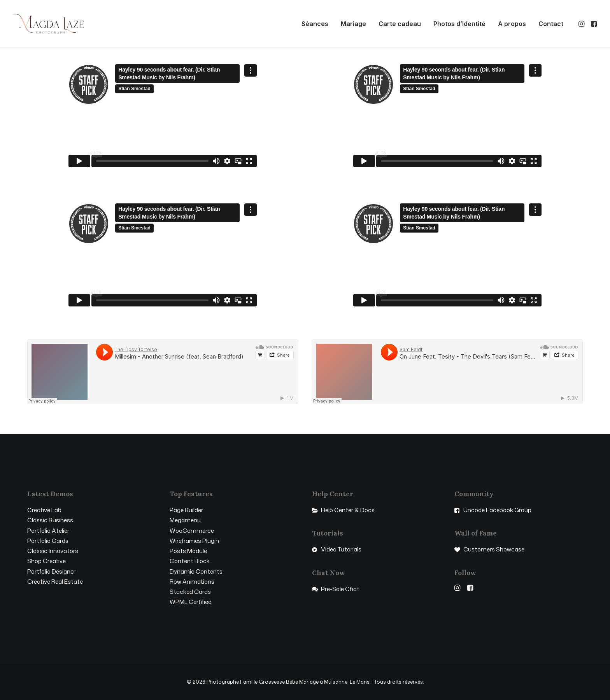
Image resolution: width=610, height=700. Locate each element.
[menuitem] (315, 24)
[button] (582, 24)
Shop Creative (46, 561)
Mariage (353, 24)
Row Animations (192, 582)
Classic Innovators (53, 551)
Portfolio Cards (48, 541)
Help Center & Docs (348, 510)
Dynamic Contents (196, 571)
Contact (551, 24)
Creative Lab (44, 510)
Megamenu (185, 520)
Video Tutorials (341, 549)
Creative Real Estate (55, 582)
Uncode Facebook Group (497, 510)
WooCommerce (192, 531)
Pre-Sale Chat (340, 589)
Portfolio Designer (51, 571)
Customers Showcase (494, 549)
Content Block (190, 561)
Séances (315, 24)
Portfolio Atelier (48, 531)
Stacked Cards (190, 592)
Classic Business (50, 520)
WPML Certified (191, 602)
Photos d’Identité (459, 24)
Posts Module (188, 551)
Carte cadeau (400, 24)
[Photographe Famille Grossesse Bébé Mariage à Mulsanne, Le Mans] (48, 24)
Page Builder (186, 510)
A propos (512, 24)
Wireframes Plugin (194, 541)
